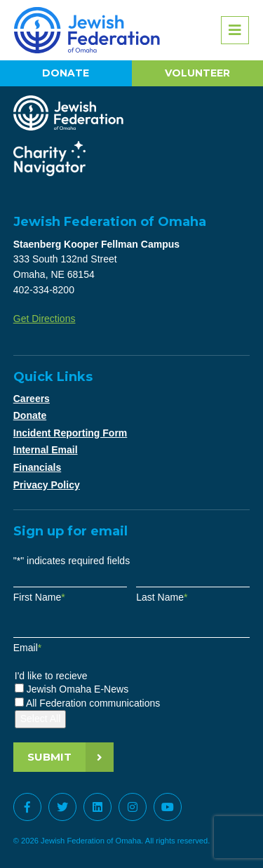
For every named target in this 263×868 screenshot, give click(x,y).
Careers (32, 399)
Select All (41, 719)
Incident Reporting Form (70, 433)
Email (27, 648)
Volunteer (197, 73)
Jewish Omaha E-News (78, 689)
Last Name (162, 597)
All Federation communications (93, 703)
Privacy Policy (47, 485)
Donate (66, 73)
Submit (49, 757)
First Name (39, 597)
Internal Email (46, 450)
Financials (37, 467)
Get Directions (45, 319)
